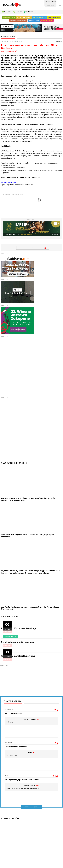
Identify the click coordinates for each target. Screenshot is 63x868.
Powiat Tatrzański (34, 20)
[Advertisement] (17, 413)
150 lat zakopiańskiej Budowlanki (18, 656)
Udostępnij (58, 42)
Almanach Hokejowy (54, 17)
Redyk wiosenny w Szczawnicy (18, 642)
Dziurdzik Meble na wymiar (16, 747)
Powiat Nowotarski (47, 20)
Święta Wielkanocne (9, 17)
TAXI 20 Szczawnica (13, 714)
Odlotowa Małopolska (39, 17)
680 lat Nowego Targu (24, 17)
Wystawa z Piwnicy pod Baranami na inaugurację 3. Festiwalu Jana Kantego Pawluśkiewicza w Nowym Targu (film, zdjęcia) (30, 572)
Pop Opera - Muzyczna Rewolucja (19, 628)
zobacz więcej (32, 807)
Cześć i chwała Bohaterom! (18, 20)
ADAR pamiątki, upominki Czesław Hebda (22, 780)
